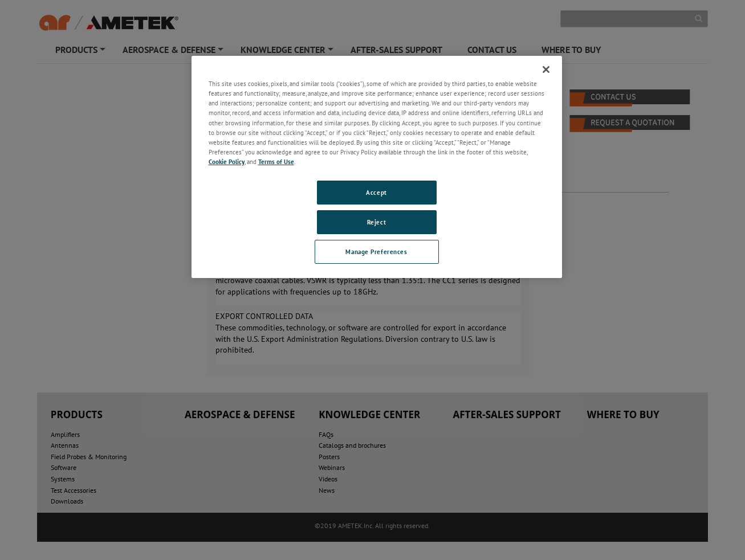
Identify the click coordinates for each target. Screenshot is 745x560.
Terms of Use (276, 162)
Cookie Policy (227, 162)
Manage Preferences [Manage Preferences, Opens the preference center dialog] (376, 252)
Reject (376, 222)
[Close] (546, 70)
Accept (376, 192)
